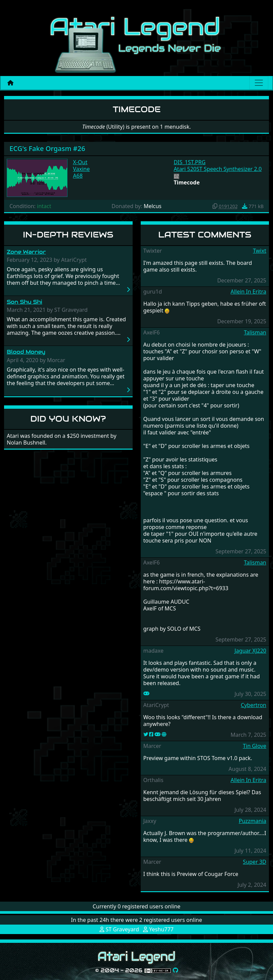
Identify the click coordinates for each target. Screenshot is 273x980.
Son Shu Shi (24, 302)
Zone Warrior (26, 252)
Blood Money (26, 352)
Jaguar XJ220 (250, 651)
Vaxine (81, 169)
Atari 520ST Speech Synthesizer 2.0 (218, 169)
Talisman (255, 332)
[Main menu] (259, 83)
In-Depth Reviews (68, 235)
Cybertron (254, 705)
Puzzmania (252, 821)
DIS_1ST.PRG (190, 162)
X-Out (80, 162)
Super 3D (255, 862)
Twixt (260, 251)
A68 (78, 176)
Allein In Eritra (248, 292)
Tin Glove (255, 746)
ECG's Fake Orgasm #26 (47, 148)
